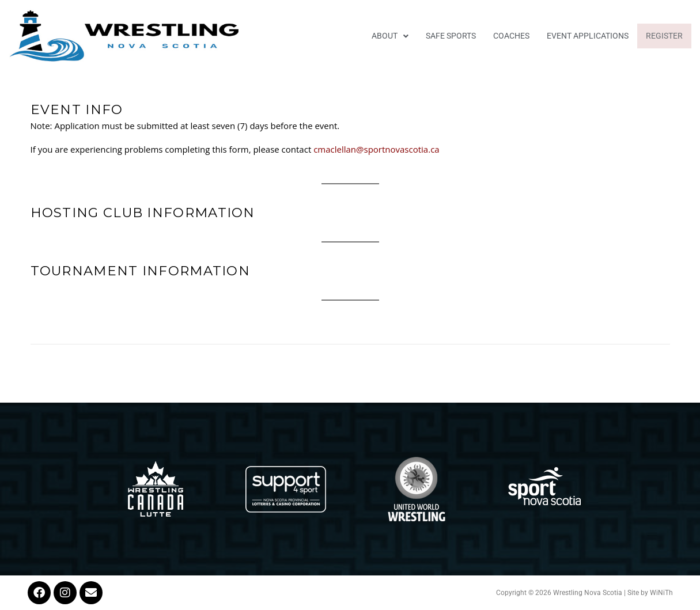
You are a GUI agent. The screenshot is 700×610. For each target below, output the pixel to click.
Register (664, 36)
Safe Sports (451, 36)
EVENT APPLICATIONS (588, 36)
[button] (390, 36)
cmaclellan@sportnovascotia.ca (377, 149)
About (390, 36)
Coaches (511, 36)
